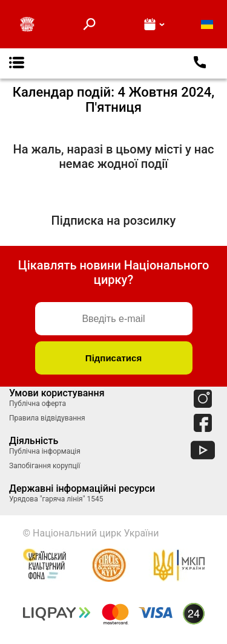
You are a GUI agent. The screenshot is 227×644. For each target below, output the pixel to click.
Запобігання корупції (44, 466)
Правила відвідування (47, 418)
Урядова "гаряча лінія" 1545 (56, 499)
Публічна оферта (38, 404)
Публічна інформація (45, 451)
